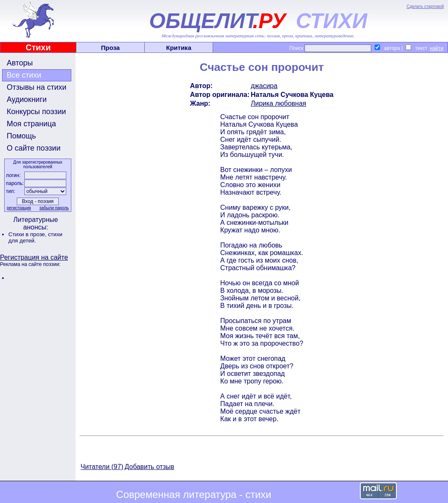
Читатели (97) (102, 467)
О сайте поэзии (34, 148)
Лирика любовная (279, 103)
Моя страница (31, 124)
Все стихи (24, 75)
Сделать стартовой (425, 7)
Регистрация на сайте (34, 257)
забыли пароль (54, 208)
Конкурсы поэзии (36, 112)
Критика (179, 48)
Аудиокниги (27, 99)
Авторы (20, 63)
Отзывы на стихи (36, 87)
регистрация (19, 208)
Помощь (21, 136)
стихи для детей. (35, 237)
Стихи (38, 47)
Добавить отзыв (149, 467)
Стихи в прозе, (28, 234)
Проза (111, 48)
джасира (264, 86)
